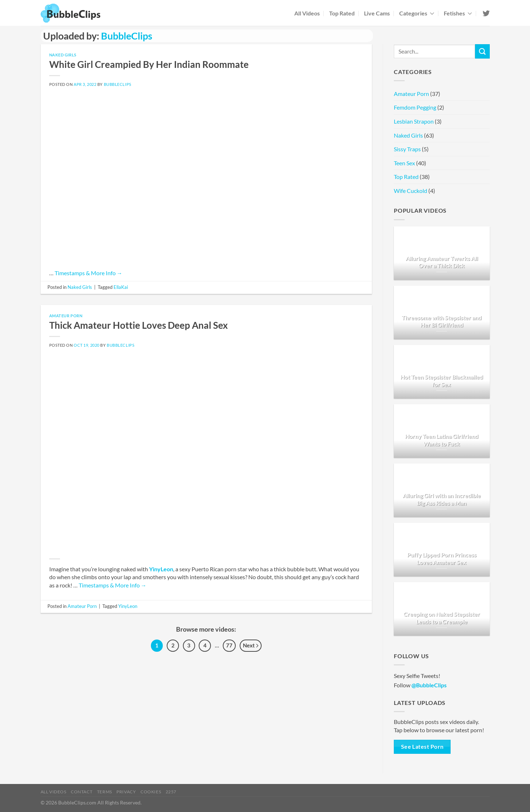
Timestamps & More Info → (89, 273)
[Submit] (482, 51)
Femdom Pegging (415, 107)
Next (251, 646)
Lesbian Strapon (414, 121)
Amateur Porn (66, 316)
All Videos (307, 13)
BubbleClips (127, 36)
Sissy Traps (407, 149)
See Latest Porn (422, 747)
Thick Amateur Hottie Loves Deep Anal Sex (139, 325)
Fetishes (458, 13)
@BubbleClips (429, 685)
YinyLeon (161, 569)
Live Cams (377, 13)
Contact (82, 792)
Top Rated (342, 13)
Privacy (126, 792)
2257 (171, 792)
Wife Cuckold (411, 191)
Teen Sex (404, 163)
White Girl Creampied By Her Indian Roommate (149, 64)
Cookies (151, 792)
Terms (105, 792)
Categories (417, 13)
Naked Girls (63, 55)
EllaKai (121, 287)
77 (229, 645)
